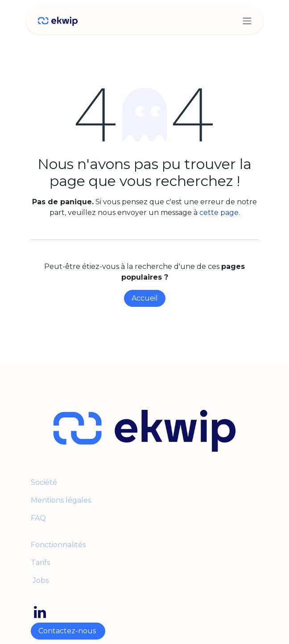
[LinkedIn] (40, 612)
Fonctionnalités (58, 545)
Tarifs (40, 563)
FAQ (38, 518)
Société (44, 482)
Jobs (40, 580)
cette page (219, 213)
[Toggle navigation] (247, 21)
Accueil (145, 298)
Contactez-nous (68, 631)
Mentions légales (62, 500)
